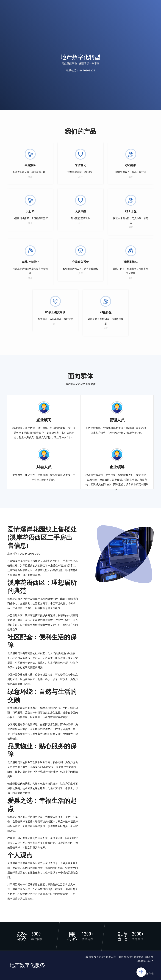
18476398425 (87, 71)
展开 (30, 177)
